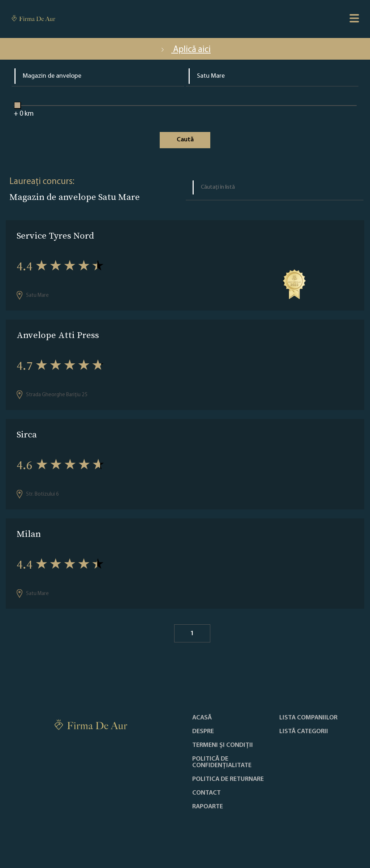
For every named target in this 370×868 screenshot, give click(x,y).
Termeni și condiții (223, 745)
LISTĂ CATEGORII (304, 732)
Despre (203, 732)
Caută (185, 140)
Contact (206, 793)
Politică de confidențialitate (222, 762)
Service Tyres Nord (55, 236)
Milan (29, 534)
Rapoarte (208, 807)
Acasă (202, 718)
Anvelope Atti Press (58, 335)
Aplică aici (185, 50)
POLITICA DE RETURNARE (228, 779)
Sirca (27, 434)
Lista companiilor (308, 718)
